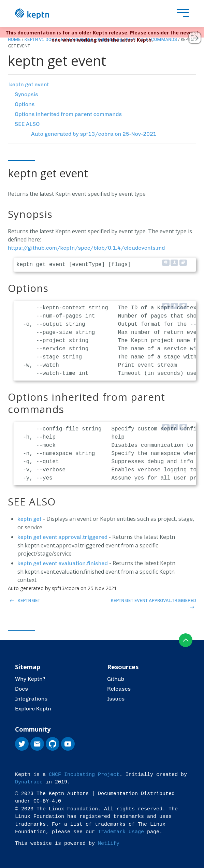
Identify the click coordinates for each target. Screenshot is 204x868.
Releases (119, 689)
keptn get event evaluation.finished (63, 563)
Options (25, 104)
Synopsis (26, 94)
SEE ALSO (27, 124)
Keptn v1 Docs (41, 39)
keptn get (30, 519)
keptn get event (29, 84)
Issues (116, 699)
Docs (21, 689)
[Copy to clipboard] (183, 263)
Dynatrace (29, 782)
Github (116, 679)
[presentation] (181, 14)
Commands (164, 39)
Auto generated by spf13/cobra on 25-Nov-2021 (94, 134)
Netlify (109, 844)
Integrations (31, 699)
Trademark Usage (121, 832)
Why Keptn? (30, 679)
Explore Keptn (33, 709)
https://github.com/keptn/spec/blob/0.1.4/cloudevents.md (86, 248)
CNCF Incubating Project (84, 775)
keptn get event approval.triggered (62, 537)
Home (14, 39)
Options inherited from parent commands (68, 114)
